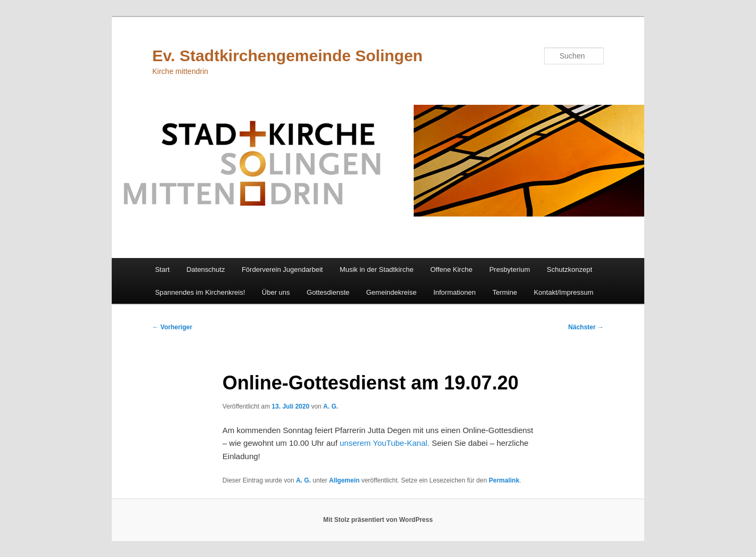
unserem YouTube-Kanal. (385, 443)
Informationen (455, 292)
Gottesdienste (328, 292)
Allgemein (344, 480)
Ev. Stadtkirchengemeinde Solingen (287, 56)
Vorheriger (172, 327)
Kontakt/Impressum (564, 292)
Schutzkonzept (569, 269)
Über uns (276, 292)
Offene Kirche (451, 269)
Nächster (586, 327)
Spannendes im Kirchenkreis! (200, 292)
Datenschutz (206, 269)
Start (162, 269)
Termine (505, 292)
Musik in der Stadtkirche (377, 269)
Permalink (504, 480)
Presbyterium (510, 269)
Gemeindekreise (392, 292)
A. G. (331, 406)
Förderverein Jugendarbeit (282, 269)
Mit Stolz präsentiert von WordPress (378, 520)
